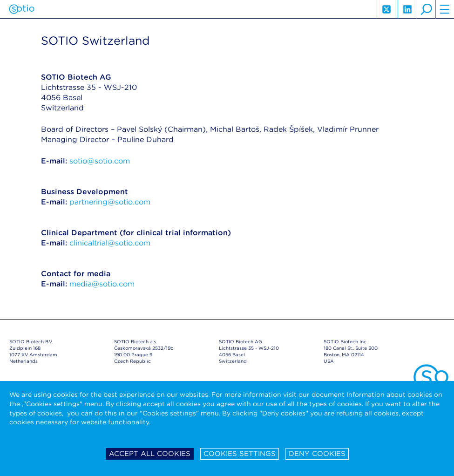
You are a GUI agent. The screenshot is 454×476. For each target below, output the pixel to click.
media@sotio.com (102, 284)
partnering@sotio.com (110, 202)
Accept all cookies (150, 454)
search (426, 9)
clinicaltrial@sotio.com (110, 243)
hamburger (445, 9)
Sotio (22, 9)
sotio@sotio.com (100, 161)
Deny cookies (317, 454)
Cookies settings (240, 454)
